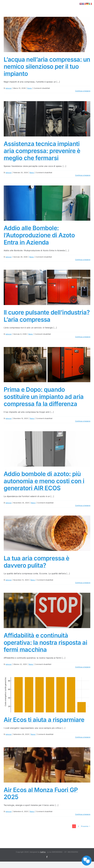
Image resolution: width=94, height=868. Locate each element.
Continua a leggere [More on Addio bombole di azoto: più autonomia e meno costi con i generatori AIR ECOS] (83, 505)
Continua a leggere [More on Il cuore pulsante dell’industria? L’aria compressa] (83, 337)
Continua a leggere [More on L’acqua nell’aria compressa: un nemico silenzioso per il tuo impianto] (83, 91)
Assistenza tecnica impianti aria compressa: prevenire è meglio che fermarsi (42, 151)
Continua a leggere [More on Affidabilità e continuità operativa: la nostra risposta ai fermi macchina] (83, 667)
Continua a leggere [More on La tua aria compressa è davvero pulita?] (83, 583)
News (30, 88)
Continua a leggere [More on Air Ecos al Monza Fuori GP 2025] (83, 814)
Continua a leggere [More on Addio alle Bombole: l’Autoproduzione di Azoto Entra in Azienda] (83, 260)
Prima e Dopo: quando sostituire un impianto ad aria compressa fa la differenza (44, 397)
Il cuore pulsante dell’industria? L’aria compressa (47, 316)
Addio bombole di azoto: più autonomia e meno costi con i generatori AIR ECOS (44, 481)
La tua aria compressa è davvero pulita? (36, 562)
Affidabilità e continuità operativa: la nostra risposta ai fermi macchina (45, 642)
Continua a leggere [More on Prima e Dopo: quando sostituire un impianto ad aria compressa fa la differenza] (83, 421)
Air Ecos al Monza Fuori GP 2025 (41, 793)
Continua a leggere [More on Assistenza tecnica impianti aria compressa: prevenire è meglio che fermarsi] (83, 175)
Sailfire (43, 852)
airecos (9, 88)
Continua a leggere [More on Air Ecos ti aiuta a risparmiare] (83, 737)
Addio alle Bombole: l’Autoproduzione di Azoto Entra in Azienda (39, 235)
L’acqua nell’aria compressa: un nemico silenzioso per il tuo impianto (47, 66)
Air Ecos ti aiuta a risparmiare (44, 720)
